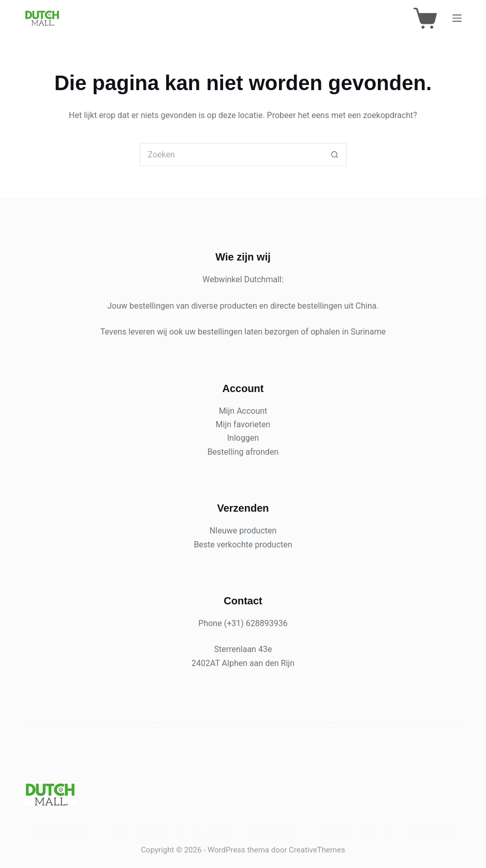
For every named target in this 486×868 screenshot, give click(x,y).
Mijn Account (243, 411)
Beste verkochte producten (243, 545)
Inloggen (243, 438)
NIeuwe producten (243, 531)
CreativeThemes (317, 850)
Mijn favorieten (243, 424)
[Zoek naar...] (232, 155)
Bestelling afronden (243, 452)
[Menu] (457, 18)
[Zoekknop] (335, 155)
